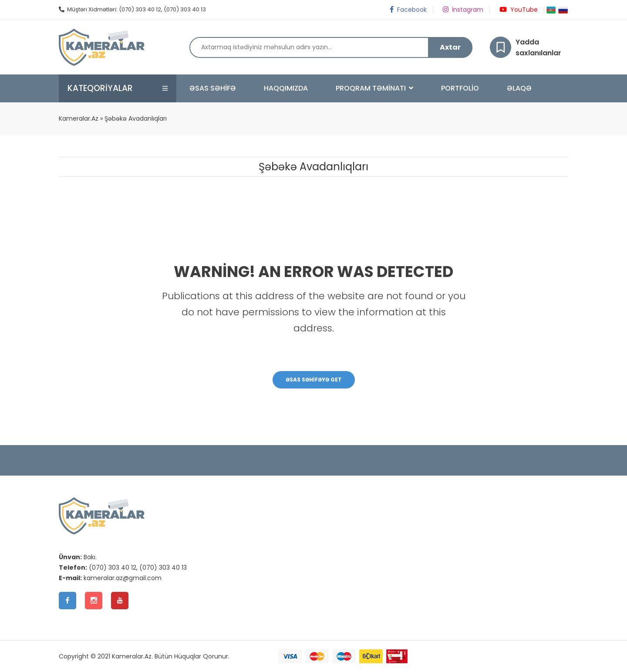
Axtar (450, 47)
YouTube (518, 10)
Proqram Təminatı (374, 88)
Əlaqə (519, 88)
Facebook (408, 10)
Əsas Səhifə (213, 88)
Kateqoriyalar (100, 88)
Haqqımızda (286, 88)
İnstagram (462, 10)
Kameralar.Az (79, 118)
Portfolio (460, 88)
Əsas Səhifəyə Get (314, 380)
